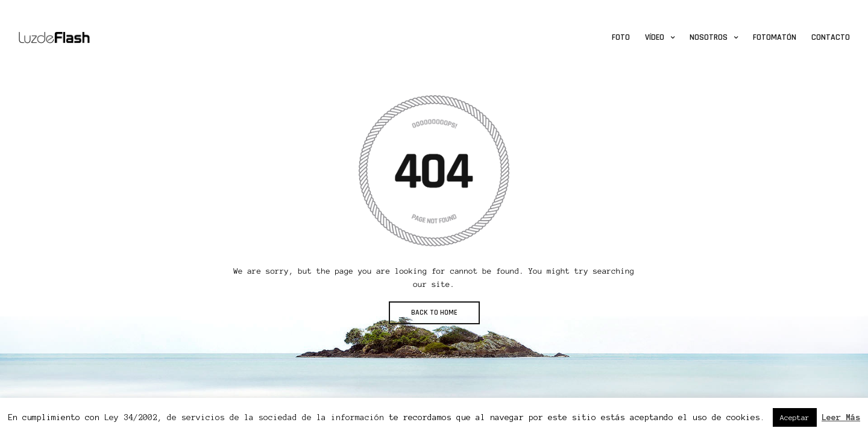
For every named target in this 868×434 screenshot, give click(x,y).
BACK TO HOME (434, 313)
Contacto (831, 37)
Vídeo (655, 37)
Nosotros (709, 37)
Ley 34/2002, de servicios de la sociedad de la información (244, 417)
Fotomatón (775, 37)
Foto (621, 37)
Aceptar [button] (795, 417)
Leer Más (841, 417)
